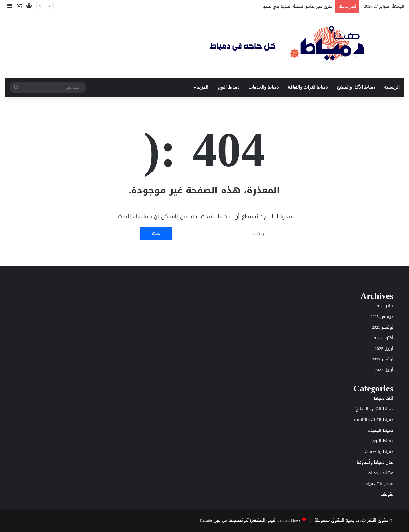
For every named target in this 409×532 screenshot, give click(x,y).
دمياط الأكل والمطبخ (356, 87)
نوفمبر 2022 (383, 359)
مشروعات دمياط (379, 483)
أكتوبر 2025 (383, 338)
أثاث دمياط (384, 398)
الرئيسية (392, 87)
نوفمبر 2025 (383, 327)
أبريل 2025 (384, 348)
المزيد (203, 87)
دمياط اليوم (229, 87)
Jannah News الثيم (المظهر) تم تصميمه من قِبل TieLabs (250, 520)
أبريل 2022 (384, 370)
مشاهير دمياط (380, 473)
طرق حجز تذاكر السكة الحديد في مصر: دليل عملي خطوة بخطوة (274, 6)
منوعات (387, 494)
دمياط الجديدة (380, 430)
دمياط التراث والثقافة (308, 87)
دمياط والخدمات (264, 87)
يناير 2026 (385, 306)
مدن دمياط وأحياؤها (375, 462)
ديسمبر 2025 (382, 316)
